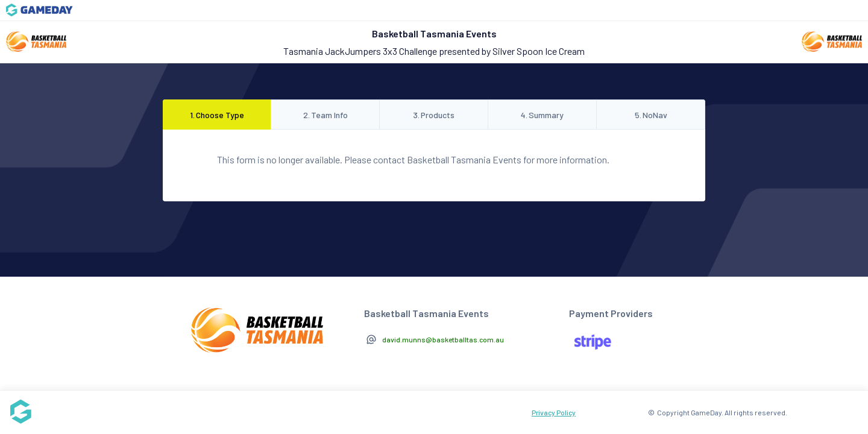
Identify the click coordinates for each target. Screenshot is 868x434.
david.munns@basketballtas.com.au (443, 339)
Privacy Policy (554, 412)
